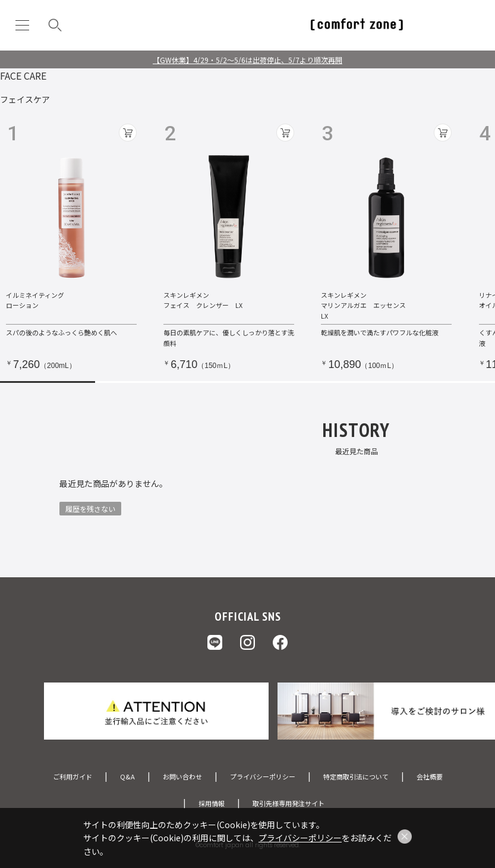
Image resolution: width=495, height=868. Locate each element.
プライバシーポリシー (263, 776)
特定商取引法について (356, 776)
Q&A (127, 776)
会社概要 (430, 776)
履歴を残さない (90, 509)
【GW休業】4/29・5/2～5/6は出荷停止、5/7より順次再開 (248, 60)
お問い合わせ (182, 776)
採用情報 (212, 803)
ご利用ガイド (72, 776)
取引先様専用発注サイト (289, 803)
